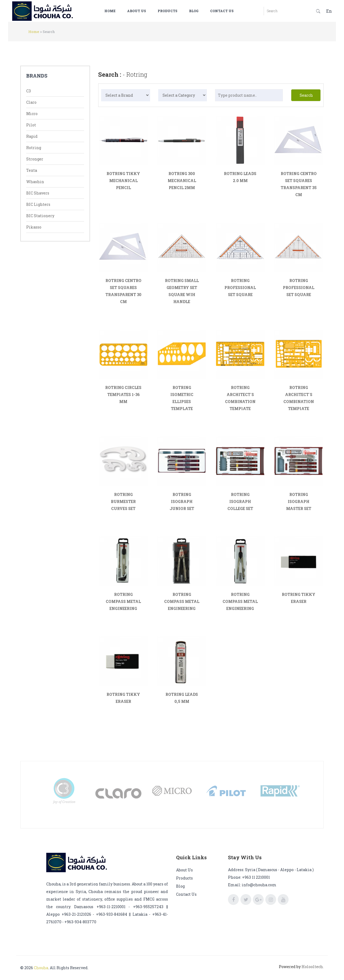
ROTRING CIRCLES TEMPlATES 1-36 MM (123, 395)
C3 (29, 91)
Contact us (226, 11)
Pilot (31, 125)
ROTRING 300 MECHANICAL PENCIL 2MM (182, 181)
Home (114, 11)
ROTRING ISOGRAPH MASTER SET (299, 501)
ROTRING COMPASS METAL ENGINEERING (123, 601)
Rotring (34, 148)
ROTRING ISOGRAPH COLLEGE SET (240, 501)
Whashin (35, 182)
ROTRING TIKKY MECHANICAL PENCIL (123, 181)
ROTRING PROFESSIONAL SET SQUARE (240, 288)
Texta (32, 170)
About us (141, 11)
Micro (32, 114)
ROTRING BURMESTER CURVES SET (123, 501)
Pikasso (34, 227)
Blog (198, 11)
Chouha (41, 968)
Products (172, 11)
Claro (31, 102)
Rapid (32, 136)
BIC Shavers (38, 193)
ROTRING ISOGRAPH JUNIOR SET (182, 501)
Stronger (35, 159)
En (329, 11)
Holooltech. (313, 967)
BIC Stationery (40, 216)
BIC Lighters (38, 204)
